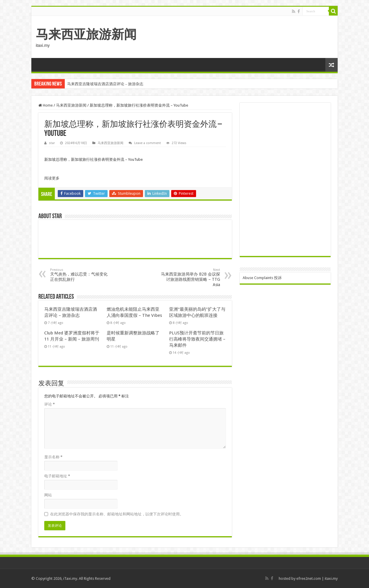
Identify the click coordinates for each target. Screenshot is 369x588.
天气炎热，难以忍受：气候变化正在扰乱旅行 (80, 275)
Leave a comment (148, 143)
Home (46, 105)
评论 (50, 404)
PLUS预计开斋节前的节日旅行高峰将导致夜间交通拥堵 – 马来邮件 (197, 339)
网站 (48, 495)
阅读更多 (52, 178)
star (52, 143)
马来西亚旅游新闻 (86, 34)
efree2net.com (309, 578)
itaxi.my (331, 578)
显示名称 (53, 457)
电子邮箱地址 (57, 476)
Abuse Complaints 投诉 (262, 278)
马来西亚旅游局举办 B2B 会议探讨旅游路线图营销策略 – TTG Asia (190, 277)
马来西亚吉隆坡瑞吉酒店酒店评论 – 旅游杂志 (105, 84)
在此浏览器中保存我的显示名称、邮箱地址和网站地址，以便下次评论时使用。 (117, 514)
